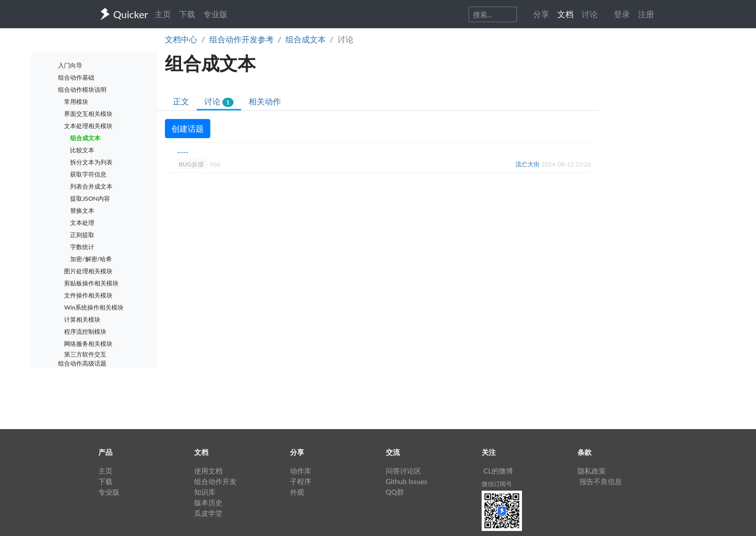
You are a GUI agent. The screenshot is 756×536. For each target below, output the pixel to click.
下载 (187, 14)
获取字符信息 (88, 174)
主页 (163, 14)
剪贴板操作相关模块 (91, 283)
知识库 (205, 492)
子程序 (301, 481)
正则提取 (82, 235)
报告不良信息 (601, 481)
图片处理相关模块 (88, 271)
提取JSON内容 (90, 198)
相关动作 (265, 101)
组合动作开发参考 (242, 39)
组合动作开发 (215, 481)
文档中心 (181, 39)
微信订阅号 (497, 484)
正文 (181, 101)
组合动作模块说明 (82, 90)
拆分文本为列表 (91, 162)
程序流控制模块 (85, 332)
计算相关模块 (82, 319)
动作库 (301, 471)
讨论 (219, 102)
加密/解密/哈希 (91, 259)
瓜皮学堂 (208, 513)
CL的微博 (499, 471)
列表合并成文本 (91, 186)
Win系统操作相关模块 (94, 307)
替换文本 (82, 211)
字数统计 (82, 247)
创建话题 (188, 128)
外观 (297, 492)
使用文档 (208, 471)
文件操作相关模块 (88, 295)
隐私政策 (592, 471)
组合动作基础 (76, 77)
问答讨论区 (403, 471)
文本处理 (82, 223)
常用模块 (76, 102)
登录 (622, 14)
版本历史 (208, 502)
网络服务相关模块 (88, 344)
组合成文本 (306, 39)
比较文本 (82, 150)
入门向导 (70, 65)
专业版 (215, 14)
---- (183, 152)
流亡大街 (528, 164)
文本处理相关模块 (88, 126)
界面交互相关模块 (88, 114)
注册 (646, 14)
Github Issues (407, 481)
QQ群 (395, 492)
